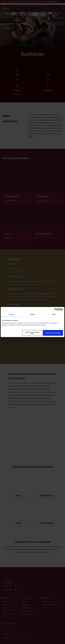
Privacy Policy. (41, 325)
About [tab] (54, 314)
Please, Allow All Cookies (53, 333)
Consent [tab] (11, 314)
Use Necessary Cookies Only (32, 333)
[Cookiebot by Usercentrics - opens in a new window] (56, 309)
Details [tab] (32, 314)
